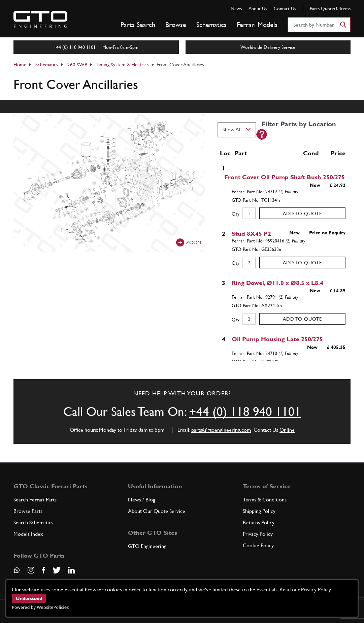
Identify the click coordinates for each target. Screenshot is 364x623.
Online (287, 430)
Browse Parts (28, 511)
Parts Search (138, 25)
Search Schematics (33, 522)
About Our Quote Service (157, 511)
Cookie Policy (258, 545)
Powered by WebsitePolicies (40, 607)
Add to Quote (302, 214)
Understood (29, 598)
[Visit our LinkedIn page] (71, 570)
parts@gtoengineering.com (221, 430)
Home (20, 64)
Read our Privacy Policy (305, 589)
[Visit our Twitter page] (57, 570)
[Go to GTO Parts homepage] (40, 20)
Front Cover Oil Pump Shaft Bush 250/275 (285, 177)
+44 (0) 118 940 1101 (245, 412)
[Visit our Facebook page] (43, 570)
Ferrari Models (257, 25)
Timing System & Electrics (122, 64)
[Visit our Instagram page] (31, 570)
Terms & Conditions (265, 500)
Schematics (211, 25)
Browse (176, 25)
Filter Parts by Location (299, 124)
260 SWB (77, 64)
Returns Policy (259, 522)
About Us (258, 8)
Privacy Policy (258, 534)
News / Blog (142, 500)
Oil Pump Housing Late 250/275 (277, 339)
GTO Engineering (147, 546)
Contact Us (285, 8)
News (236, 8)
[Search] (343, 25)
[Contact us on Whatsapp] (17, 572)
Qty (236, 214)
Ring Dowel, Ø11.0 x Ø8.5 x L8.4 (277, 283)
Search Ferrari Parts (35, 500)
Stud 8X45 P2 (251, 234)
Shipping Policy (259, 511)
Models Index (28, 534)
